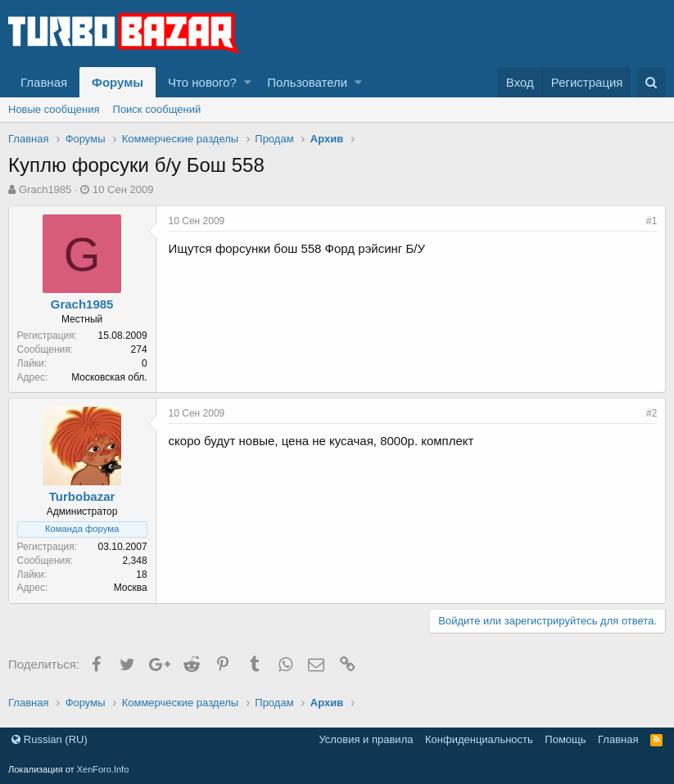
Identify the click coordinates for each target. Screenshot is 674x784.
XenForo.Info (103, 769)
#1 (651, 221)
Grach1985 (45, 189)
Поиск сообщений (157, 109)
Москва (131, 588)
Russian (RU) (50, 739)
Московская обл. (110, 377)
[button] (248, 82)
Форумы (118, 82)
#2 (651, 413)
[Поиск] (651, 82)
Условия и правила (366, 739)
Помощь (565, 739)
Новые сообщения (54, 109)
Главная (44, 82)
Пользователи (307, 82)
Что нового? (202, 82)
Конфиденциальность (479, 739)
